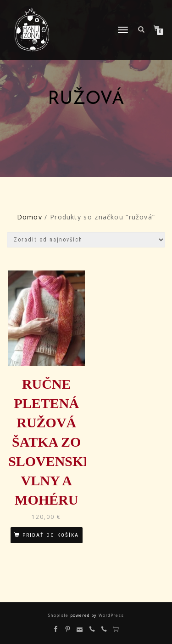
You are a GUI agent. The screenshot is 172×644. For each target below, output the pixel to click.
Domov (30, 217)
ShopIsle (59, 615)
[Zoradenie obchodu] (86, 240)
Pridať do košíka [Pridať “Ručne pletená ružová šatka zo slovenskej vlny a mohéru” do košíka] (51, 535)
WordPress (110, 615)
